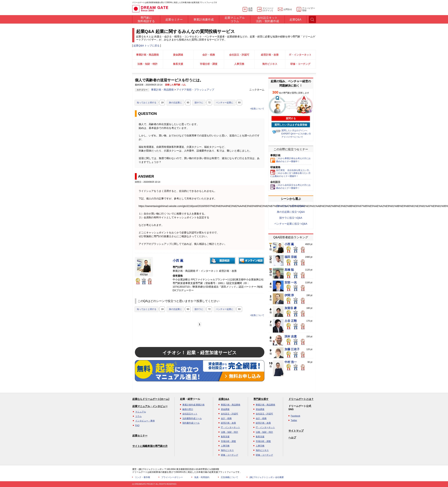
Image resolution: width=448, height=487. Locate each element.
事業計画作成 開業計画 (193, 405)
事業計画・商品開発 (147, 55)
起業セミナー (140, 436)
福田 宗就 (291, 257)
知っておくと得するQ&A (291, 206)
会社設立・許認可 (239, 55)
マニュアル (141, 412)
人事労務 (239, 64)
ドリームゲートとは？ (301, 399)
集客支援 (178, 64)
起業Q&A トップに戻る (146, 46)
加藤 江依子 (292, 349)
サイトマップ (296, 431)
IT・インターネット (300, 55)
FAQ (137, 425)
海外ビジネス (270, 64)
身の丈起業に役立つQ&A (291, 212)
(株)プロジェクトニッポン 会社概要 (267, 477)
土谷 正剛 (291, 321)
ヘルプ (292, 438)
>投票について (257, 109)
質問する (291, 118)
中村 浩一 (291, 362)
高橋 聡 (289, 270)
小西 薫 (178, 261)
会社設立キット (190, 414)
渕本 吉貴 (291, 337)
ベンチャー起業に (225, 103)
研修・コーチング (300, 64)
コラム (138, 416)
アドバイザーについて (292, 137)
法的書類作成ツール (192, 418)
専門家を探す (261, 399)
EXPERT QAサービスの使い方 (296, 134)
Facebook (296, 416)
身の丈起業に (175, 103)
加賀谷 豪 (291, 308)
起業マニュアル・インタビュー (150, 406)
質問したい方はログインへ (294, 130)
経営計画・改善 (270, 55)
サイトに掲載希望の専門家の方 (150, 446)
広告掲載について (229, 477)
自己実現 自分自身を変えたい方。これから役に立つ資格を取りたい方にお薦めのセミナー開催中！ (291, 173)
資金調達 (178, 55)
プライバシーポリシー (172, 477)
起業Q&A (224, 399)
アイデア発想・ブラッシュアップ (195, 90)
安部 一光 (291, 283)
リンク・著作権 (142, 477)
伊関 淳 (289, 295)
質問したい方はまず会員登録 (291, 125)
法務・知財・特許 (147, 64)
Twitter (294, 420)
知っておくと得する (147, 103)
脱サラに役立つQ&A (291, 218)
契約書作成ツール (191, 423)
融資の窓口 (188, 409)
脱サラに (199, 103)
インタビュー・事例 (145, 421)
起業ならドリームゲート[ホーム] (151, 399)
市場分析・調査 (209, 64)
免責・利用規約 (202, 477)
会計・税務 (209, 55)
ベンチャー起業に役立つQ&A (291, 224)
